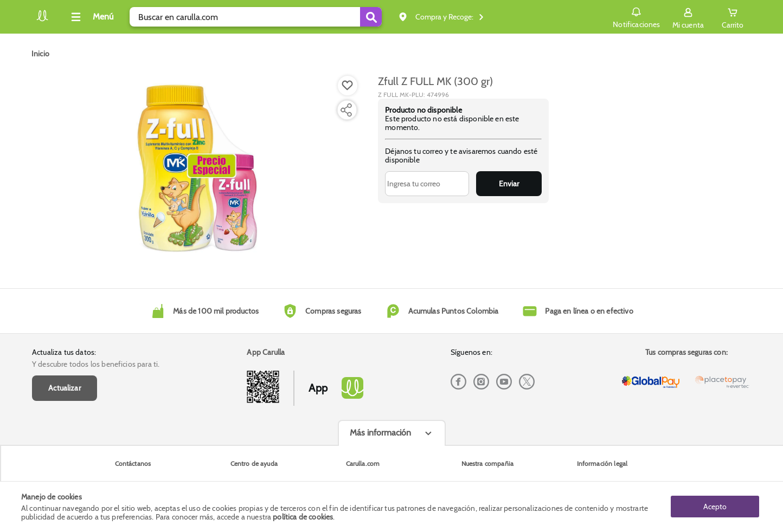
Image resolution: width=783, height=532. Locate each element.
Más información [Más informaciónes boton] (380, 433)
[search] (256, 17)
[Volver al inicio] (42, 20)
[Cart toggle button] (733, 17)
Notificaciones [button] (636, 16)
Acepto (715, 507)
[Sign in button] (688, 17)
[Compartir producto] (346, 110)
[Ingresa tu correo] (427, 184)
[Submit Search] (371, 17)
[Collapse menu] (91, 17)
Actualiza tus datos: (64, 352)
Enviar (509, 184)
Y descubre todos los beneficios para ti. (96, 364)
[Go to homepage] (40, 54)
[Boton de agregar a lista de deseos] (348, 86)
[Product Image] (197, 168)
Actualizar (65, 388)
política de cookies (303, 517)
